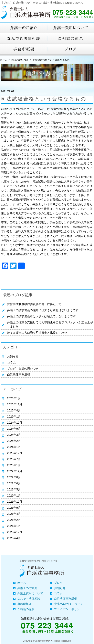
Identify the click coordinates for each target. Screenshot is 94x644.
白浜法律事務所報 (19, 375)
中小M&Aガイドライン (69, 604)
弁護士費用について (30, 593)
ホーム (22, 583)
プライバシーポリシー (68, 609)
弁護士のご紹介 (27, 588)
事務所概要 (24, 604)
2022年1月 (14, 496)
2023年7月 (14, 459)
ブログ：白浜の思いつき (23, 368)
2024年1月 (14, 447)
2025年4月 (14, 410)
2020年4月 (14, 538)
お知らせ (13, 356)
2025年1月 (14, 417)
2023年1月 (14, 465)
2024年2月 (14, 441)
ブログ (58, 583)
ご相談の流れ (26, 609)
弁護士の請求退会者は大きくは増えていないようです (41, 316)
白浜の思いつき (20, 60)
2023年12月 (15, 453)
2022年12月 (15, 471)
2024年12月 (15, 423)
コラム (11, 362)
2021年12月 (15, 502)
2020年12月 (15, 532)
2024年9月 (14, 429)
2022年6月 (14, 483)
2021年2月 (14, 520)
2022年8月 (14, 477)
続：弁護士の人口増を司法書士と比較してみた (37, 333)
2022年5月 (14, 489)
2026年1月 (14, 398)
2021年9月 (14, 508)
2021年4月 (14, 514)
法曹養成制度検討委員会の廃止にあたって (34, 304)
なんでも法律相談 (29, 599)
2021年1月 (14, 526)
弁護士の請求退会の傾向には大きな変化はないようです (43, 310)
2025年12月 (15, 404)
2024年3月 (14, 435)
